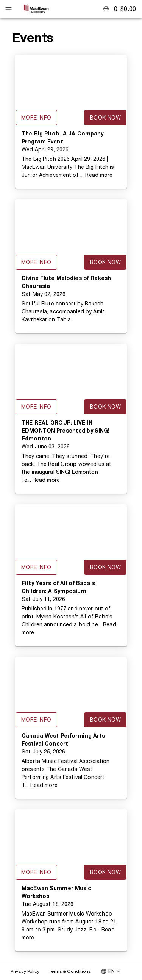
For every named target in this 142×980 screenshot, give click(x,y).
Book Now (105, 118)
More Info (36, 118)
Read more (99, 175)
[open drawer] (9, 9)
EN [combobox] (112, 971)
